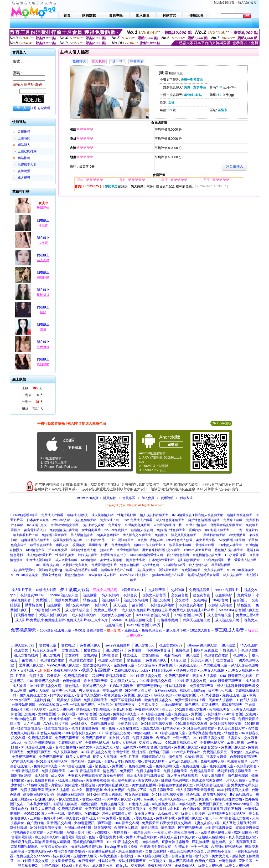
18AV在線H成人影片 (102, 575)
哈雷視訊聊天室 (41, 545)
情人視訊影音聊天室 (154, 515)
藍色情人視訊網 (142, 530)
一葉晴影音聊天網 (213, 535)
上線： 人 (32, 388)
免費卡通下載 (110, 520)
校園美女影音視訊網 (68, 540)
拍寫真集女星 (58, 550)
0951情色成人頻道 (179, 540)
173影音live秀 (95, 540)
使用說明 (167, 498)
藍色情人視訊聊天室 (229, 550)
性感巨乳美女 (65, 555)
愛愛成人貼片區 (245, 560)
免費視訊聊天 (191, 570)
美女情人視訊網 (111, 560)
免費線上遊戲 (233, 520)
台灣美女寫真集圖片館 (226, 525)
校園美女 (79, 545)
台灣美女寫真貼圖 (137, 525)
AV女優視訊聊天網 (232, 540)
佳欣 (43, 312)
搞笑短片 (106, 550)
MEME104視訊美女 (241, 570)
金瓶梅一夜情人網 (150, 540)
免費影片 (161, 535)
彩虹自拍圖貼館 (189, 560)
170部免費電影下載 (217, 560)
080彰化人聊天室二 (219, 530)
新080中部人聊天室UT (150, 545)
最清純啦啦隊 (205, 545)
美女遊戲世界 (205, 540)
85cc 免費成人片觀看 (138, 520)
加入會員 (148, 498)
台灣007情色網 (196, 525)
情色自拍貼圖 (130, 565)
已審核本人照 (27, 165)
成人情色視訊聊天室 (170, 520)
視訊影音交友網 (93, 525)
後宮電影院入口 (35, 530)
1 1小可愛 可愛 (235, 555)
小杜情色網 (151, 565)
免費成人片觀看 (52, 515)
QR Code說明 (221, 423)
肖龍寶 (43, 225)
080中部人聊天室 (230, 545)
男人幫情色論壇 (82, 535)
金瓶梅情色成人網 (84, 550)
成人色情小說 (198, 565)
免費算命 (115, 525)
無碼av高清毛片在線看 (81, 570)
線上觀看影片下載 (25, 535)
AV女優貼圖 (237, 535)
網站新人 (24, 145)
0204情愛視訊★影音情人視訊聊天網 (198, 515)
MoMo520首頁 (224, 3)
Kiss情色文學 (35, 550)
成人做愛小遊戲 (66, 560)
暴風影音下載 (98, 545)
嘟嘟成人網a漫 (78, 515)
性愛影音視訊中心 (113, 555)
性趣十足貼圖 (127, 515)
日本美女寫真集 (38, 520)
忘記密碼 (44, 108)
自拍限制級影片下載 (168, 525)
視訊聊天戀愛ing (24, 570)
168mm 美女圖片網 (197, 550)
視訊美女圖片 (146, 570)
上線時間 (24, 138)
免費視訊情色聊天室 (171, 530)
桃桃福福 (43, 295)
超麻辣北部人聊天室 (35, 540)
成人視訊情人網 (102, 515)
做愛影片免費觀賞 (75, 565)
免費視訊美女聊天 (54, 535)
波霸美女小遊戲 (180, 545)
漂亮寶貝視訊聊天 (184, 535)
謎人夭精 (43, 260)
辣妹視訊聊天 (87, 555)
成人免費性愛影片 (39, 555)
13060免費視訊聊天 (24, 515)
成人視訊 (24, 178)
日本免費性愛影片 (161, 560)
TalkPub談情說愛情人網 (146, 555)
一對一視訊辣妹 (247, 530)
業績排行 (24, 132)
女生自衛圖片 (91, 530)
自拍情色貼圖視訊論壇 (204, 520)
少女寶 (43, 243)
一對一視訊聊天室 (121, 540)
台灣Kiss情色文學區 (64, 525)
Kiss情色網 (89, 560)
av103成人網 (62, 520)
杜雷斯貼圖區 (221, 565)
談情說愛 (24, 171)
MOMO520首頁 (87, 498)
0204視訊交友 (37, 525)
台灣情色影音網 (127, 550)
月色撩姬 (43, 347)
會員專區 (129, 498)
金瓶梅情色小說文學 (207, 555)
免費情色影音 (121, 545)
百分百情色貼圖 (178, 555)
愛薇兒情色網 (51, 575)
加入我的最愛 (247, 3)
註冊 (33, 108)
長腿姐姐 (195, 530)
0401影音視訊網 (47, 565)
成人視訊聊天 (232, 575)
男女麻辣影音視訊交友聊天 (161, 550)
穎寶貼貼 (43, 278)
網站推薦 (24, 158)
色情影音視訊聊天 (240, 515)
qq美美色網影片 (108, 535)
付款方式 (186, 498)
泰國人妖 (62, 545)
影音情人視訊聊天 (39, 560)
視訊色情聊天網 (85, 520)
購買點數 (109, 498)
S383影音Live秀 (174, 565)
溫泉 (43, 330)
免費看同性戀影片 (104, 565)
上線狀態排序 (27, 151)
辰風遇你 (43, 208)
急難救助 (43, 364)
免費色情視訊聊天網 (64, 530)
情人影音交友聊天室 (137, 535)
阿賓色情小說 (136, 560)
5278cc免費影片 (116, 530)
